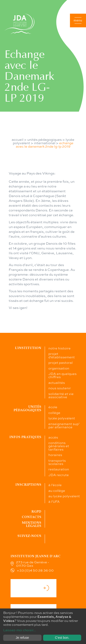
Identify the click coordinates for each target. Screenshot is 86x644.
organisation (59, 368)
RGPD (36, 512)
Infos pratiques (25, 437)
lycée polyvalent (62, 418)
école (53, 407)
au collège (57, 490)
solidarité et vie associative (61, 395)
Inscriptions (28, 485)
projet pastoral (61, 362)
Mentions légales (32, 524)
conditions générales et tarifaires (59, 446)
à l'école (55, 485)
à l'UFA (54, 501)
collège (54, 413)
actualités (57, 382)
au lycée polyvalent (64, 496)
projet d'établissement (62, 355)
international (45, 143)
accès (53, 437)
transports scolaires (57, 462)
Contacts (32, 517)
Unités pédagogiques (27, 408)
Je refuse (22, 638)
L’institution (28, 348)
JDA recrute (59, 475)
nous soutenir (60, 388)
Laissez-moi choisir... (20, 630)
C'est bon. (62, 638)
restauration (59, 469)
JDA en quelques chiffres (62, 375)
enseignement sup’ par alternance (64, 425)
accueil (18, 139)
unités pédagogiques (44, 139)
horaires (55, 455)
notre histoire (60, 348)
